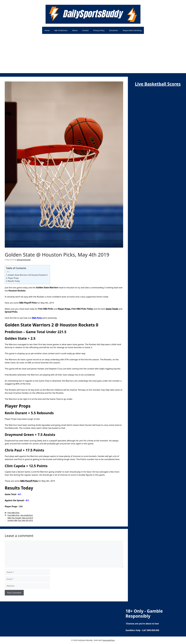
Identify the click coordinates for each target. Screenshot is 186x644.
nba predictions (27, 515)
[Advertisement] (93, 56)
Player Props (13, 278)
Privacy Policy (99, 30)
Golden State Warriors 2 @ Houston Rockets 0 (28, 275)
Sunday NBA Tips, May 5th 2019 (20, 520)
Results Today (14, 281)
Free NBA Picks (13, 513)
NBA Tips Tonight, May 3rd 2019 (20, 518)
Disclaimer (114, 30)
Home (47, 30)
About (75, 30)
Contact (85, 30)
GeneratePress (109, 640)
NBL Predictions (61, 30)
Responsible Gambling (132, 30)
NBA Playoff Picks (29, 481)
